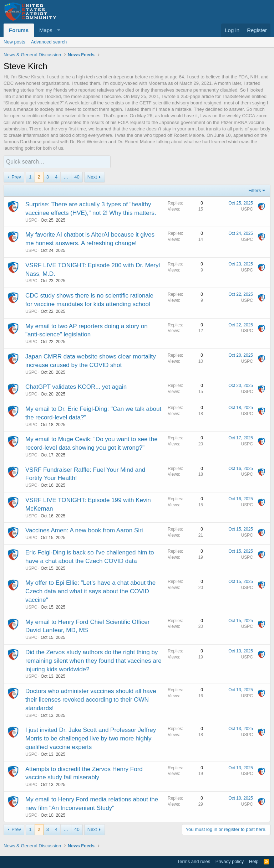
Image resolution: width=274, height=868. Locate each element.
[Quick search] (57, 162)
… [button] (66, 177)
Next (92, 177)
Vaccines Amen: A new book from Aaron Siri (84, 530)
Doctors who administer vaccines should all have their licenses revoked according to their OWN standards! (91, 699)
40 (77, 177)
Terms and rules (194, 861)
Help (254, 861)
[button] (49, 30)
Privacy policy (230, 861)
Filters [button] (255, 190)
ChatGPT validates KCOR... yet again (76, 386)
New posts (14, 42)
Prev (16, 177)
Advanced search (49, 42)
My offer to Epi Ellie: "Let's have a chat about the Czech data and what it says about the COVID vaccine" (90, 591)
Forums (19, 30)
